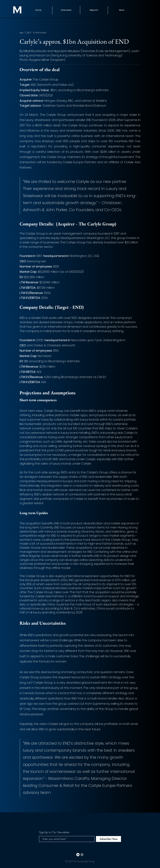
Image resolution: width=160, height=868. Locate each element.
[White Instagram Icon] (82, 855)
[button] (94, 10)
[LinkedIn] (78, 855)
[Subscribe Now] (108, 839)
